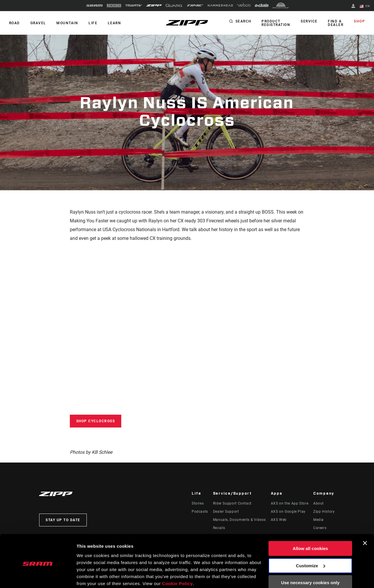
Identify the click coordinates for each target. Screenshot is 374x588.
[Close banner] (365, 520)
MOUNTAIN (66, 23)
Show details (90, 576)
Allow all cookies (310, 526)
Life (91, 23)
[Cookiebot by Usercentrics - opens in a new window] (38, 577)
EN (365, 6)
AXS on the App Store (290, 503)
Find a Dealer (336, 23)
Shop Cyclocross (96, 421)
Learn (112, 23)
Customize (311, 543)
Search (246, 22)
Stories (198, 503)
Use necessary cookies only (310, 560)
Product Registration (278, 23)
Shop (360, 22)
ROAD (14, 23)
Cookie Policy (178, 560)
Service (311, 22)
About (318, 503)
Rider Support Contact (232, 503)
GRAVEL (37, 23)
